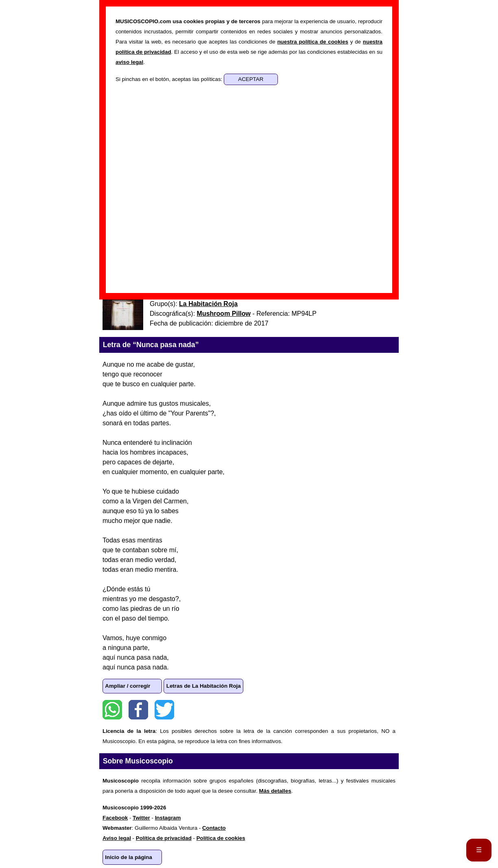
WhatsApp (112, 710)
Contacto (214, 828)
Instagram (168, 818)
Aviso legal (117, 838)
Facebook (138, 710)
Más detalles (275, 791)
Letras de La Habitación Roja (204, 686)
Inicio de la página (129, 857)
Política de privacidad (164, 838)
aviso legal (129, 62)
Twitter (164, 710)
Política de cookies (221, 838)
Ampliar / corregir (128, 686)
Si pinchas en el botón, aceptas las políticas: (170, 79)
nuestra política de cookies (312, 42)
